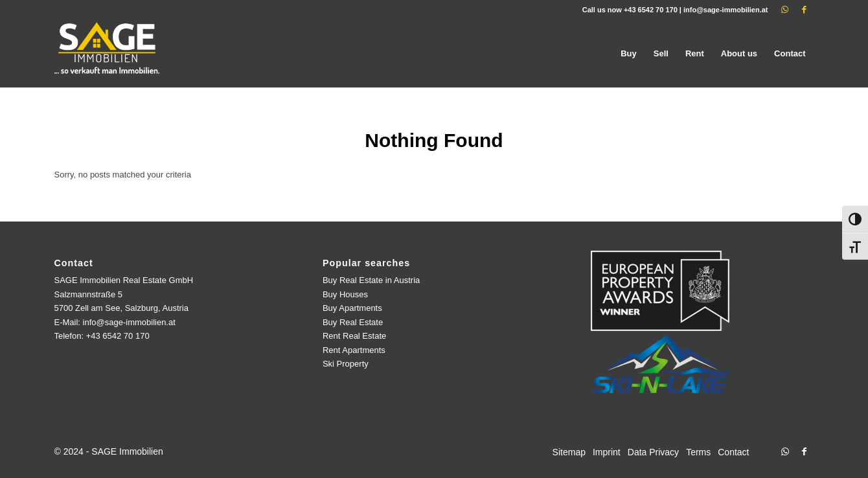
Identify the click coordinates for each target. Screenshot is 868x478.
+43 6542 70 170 (651, 10)
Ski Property (346, 364)
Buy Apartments (352, 308)
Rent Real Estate (354, 336)
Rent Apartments (354, 350)
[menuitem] (629, 53)
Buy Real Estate (353, 322)
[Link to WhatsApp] (785, 10)
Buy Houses (345, 294)
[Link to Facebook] (805, 10)
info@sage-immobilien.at (726, 10)
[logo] (108, 53)
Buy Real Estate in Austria (371, 280)
